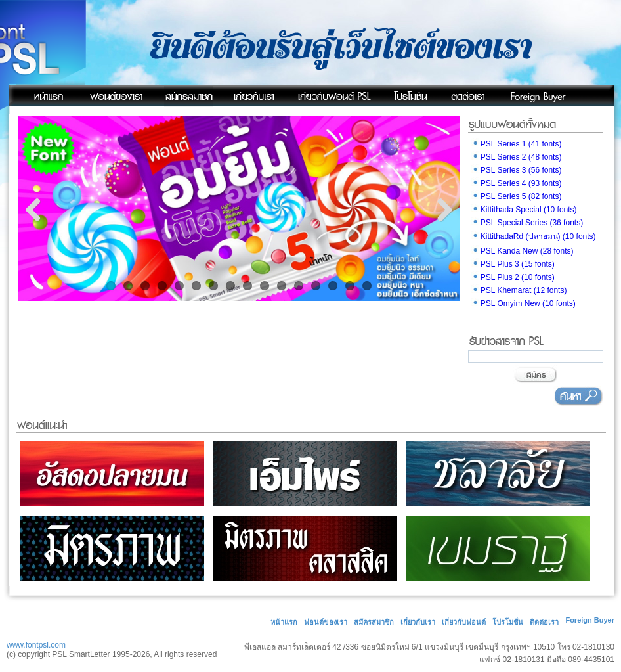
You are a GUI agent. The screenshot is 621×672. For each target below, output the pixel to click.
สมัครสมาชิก (374, 622)
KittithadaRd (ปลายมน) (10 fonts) (534, 236)
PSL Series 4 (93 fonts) (517, 183)
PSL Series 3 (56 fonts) (517, 170)
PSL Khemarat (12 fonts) (519, 290)
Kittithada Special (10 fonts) (524, 210)
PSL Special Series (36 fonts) (527, 223)
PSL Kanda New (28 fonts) (523, 251)
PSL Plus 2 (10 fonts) (513, 277)
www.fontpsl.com (36, 645)
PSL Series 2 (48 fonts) (517, 157)
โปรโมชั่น (508, 622)
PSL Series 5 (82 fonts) (517, 196)
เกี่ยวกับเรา (418, 622)
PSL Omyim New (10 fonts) (524, 303)
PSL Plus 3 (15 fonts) (513, 264)
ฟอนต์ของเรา (326, 622)
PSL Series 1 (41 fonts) (517, 144)
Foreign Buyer (590, 620)
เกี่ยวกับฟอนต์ (464, 622)
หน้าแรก (284, 622)
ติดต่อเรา (544, 622)
